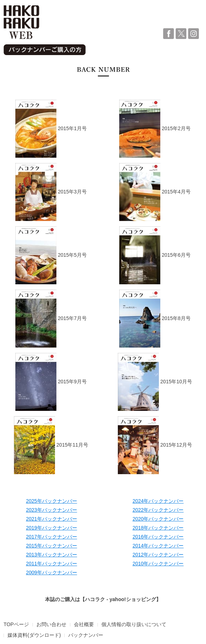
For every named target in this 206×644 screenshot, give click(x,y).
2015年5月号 (51, 255)
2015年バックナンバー (52, 546)
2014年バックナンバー (158, 546)
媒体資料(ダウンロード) (34, 635)
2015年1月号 (51, 129)
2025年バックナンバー (52, 501)
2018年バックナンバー (158, 528)
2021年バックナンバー (52, 519)
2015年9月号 (51, 382)
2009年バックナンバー (52, 572)
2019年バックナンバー (52, 528)
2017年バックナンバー (52, 537)
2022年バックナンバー (158, 510)
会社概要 (84, 624)
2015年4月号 (155, 192)
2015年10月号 (155, 382)
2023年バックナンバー (52, 510)
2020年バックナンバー (158, 519)
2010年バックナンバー (158, 564)
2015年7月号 (51, 319)
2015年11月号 (51, 445)
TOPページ (16, 624)
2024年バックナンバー (158, 501)
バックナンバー (86, 635)
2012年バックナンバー (158, 555)
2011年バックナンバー (52, 564)
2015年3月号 (51, 192)
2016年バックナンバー (158, 537)
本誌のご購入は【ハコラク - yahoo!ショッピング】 (103, 599)
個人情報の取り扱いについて (134, 624)
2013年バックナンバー (52, 555)
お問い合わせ (51, 624)
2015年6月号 (155, 255)
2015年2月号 (155, 129)
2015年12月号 (155, 445)
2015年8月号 (155, 319)
